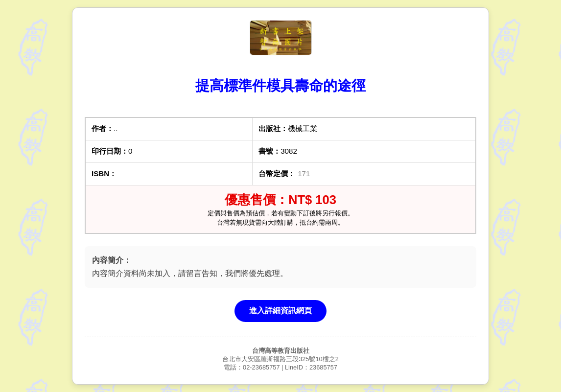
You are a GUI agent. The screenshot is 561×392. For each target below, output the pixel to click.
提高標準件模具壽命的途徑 (280, 86)
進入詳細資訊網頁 (280, 311)
